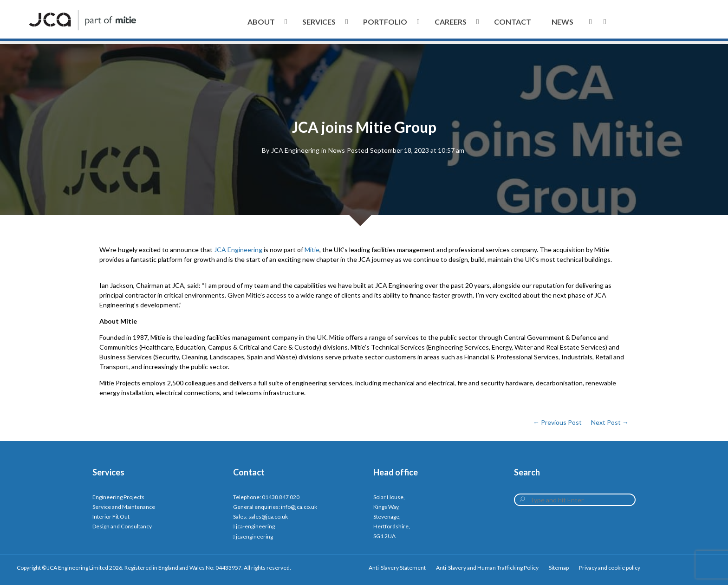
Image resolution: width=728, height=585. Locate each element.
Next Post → (610, 422)
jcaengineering (254, 536)
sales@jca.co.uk (268, 517)
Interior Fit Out (111, 517)
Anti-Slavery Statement (397, 568)
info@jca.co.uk (299, 507)
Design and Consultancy (122, 526)
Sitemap (559, 568)
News (337, 150)
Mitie (312, 250)
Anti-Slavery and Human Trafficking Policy (487, 568)
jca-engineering (255, 526)
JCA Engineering (295, 150)
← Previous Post (557, 422)
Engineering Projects (118, 497)
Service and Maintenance (124, 507)
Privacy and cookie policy (610, 568)
